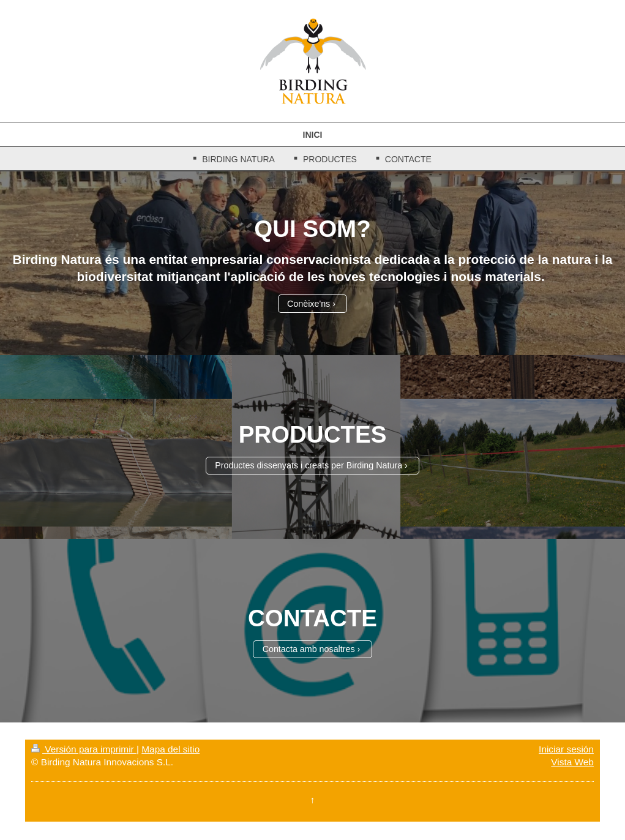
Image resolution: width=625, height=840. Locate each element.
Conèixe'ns (309, 304)
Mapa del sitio (170, 749)
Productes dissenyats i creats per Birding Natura (309, 465)
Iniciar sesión (566, 749)
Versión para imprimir (84, 749)
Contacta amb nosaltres (309, 649)
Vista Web (572, 762)
